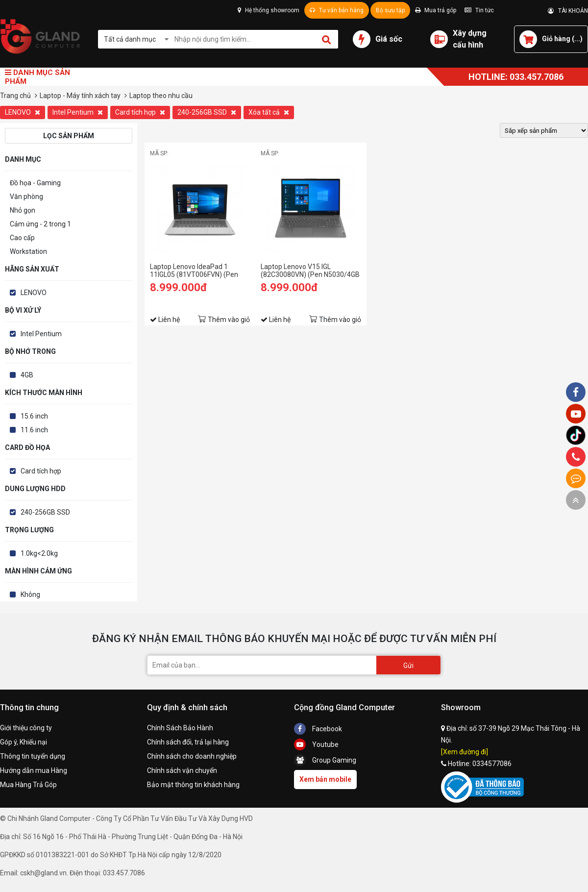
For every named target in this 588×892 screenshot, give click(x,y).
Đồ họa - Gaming (35, 183)
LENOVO (23, 112)
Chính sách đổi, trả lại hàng (188, 742)
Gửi (408, 666)
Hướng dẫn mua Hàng (34, 770)
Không (30, 595)
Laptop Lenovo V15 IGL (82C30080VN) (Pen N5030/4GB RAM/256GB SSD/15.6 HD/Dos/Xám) (310, 271)
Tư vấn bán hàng (337, 10)
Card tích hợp (140, 112)
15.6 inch (34, 416)
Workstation (28, 251)
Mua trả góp (436, 10)
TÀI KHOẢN (568, 11)
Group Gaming (325, 760)
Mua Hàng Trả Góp (28, 785)
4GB (27, 375)
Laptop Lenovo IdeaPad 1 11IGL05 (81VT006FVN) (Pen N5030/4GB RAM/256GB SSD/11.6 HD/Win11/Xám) (194, 271)
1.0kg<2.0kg (39, 553)
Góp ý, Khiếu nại (24, 742)
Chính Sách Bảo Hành (180, 728)
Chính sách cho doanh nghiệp (192, 756)
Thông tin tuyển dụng (33, 756)
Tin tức (479, 10)
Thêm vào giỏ (229, 320)
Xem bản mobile (325, 779)
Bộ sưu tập (390, 10)
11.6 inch (34, 430)
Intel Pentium (78, 112)
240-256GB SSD (207, 112)
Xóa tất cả (269, 112)
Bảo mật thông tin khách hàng (193, 785)
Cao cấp (22, 238)
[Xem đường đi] (465, 752)
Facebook (318, 729)
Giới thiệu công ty (26, 728)
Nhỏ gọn (23, 210)
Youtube (316, 744)
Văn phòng (26, 197)
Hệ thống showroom (269, 10)
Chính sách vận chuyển (182, 770)
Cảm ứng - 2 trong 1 (40, 224)
